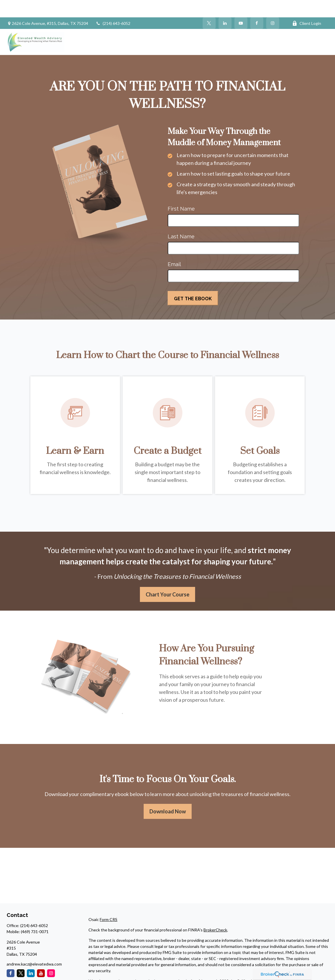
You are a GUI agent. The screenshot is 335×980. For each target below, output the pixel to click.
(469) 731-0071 (35, 914)
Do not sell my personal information (232, 970)
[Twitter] (209, 6)
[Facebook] (257, 6)
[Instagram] (51, 956)
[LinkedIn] (225, 6)
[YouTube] (241, 6)
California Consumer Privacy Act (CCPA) (273, 964)
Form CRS (109, 902)
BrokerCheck (215, 912)
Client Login (307, 6)
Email (174, 247)
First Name (181, 191)
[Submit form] (193, 281)
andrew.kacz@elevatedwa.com (34, 947)
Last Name (181, 219)
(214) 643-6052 (113, 6)
